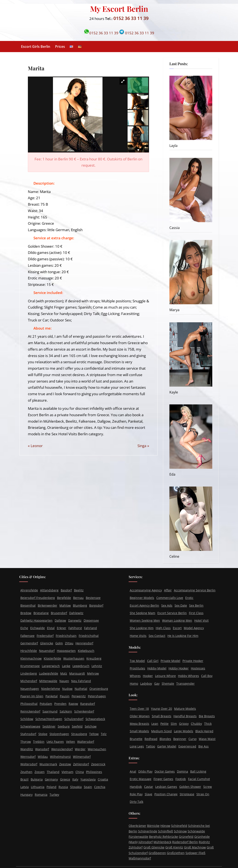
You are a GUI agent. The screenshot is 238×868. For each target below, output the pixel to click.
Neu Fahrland (81, 681)
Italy (75, 779)
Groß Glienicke (154, 847)
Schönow (180, 831)
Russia (63, 787)
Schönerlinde (148, 831)
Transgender (185, 683)
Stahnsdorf (28, 734)
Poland (51, 787)
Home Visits (138, 636)
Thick (208, 724)
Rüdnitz (204, 842)
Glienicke (47, 643)
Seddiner (49, 726)
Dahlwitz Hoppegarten (36, 620)
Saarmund (50, 711)
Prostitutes (137, 668)
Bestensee (93, 598)
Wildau (43, 757)
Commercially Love (170, 598)
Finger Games (163, 779)
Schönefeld (179, 826)
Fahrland (90, 628)
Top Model (137, 661)
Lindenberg (29, 673)
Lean (155, 724)
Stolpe (43, 734)
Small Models (139, 731)
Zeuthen (26, 772)
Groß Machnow (195, 847)
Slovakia (76, 787)
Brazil (24, 779)
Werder (80, 749)
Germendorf (29, 643)
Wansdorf (42, 749)
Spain (88, 787)
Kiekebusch (86, 651)
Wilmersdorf (82, 757)
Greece (65, 779)
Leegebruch (81, 666)
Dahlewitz (76, 613)
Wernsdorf (28, 757)
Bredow (26, 613)
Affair (168, 590)
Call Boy (207, 676)
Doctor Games (165, 771)
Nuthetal (81, 689)
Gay (157, 683)
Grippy (184, 724)
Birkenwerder (47, 605)
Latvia (25, 787)
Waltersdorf (86, 742)
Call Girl (153, 661)
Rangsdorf (88, 704)
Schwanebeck (95, 719)
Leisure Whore (165, 676)
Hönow (165, 826)
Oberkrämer (137, 826)
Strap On (203, 794)
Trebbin (39, 742)
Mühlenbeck (162, 842)
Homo (134, 683)
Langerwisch (51, 666)
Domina (182, 771)
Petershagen (97, 696)
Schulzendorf (74, 719)
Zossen (40, 772)
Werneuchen (97, 749)
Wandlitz (27, 749)
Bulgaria (37, 779)
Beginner (180, 739)
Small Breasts (162, 716)
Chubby (196, 724)
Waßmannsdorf (140, 858)
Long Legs (137, 746)
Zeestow (65, 764)
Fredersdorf (45, 636)
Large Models (184, 731)
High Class (163, 628)
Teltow (94, 734)
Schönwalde (196, 831)
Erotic (189, 598)
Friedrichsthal (89, 636)
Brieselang (41, 613)
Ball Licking (198, 771)
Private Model (170, 661)
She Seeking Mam (142, 613)
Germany (51, 779)
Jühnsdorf (146, 842)
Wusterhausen (74, 658)
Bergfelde (64, 598)
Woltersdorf (29, 764)
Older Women (140, 716)
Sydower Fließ (195, 853)
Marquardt (77, 673)
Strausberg (79, 734)
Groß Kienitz (174, 847)
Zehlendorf (81, 764)
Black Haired (204, 731)
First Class (196, 613)
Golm (59, 643)
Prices (60, 47)
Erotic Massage (141, 779)
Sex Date (181, 605)
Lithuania (38, 787)
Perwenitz (79, 696)
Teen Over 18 (139, 709)
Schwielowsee (30, 726)
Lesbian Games (166, 787)
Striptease (187, 794)
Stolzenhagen (59, 734)
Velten (71, 742)
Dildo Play (145, 771)
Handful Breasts (185, 716)
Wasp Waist (207, 739)
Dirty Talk (136, 802)
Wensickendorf (62, 749)
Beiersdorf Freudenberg (38, 598)
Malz (64, 673)
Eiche (24, 628)
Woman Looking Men (177, 620)
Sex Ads (167, 605)
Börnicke (153, 826)
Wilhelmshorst (60, 757)
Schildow (27, 719)
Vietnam (67, 772)
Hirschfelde (29, 651)
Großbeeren (157, 853)
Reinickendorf (30, 711)
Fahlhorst (75, 628)
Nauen (64, 681)
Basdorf (66, 590)
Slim (174, 724)
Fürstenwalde (138, 837)
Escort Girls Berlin (36, 47)
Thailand (53, 772)
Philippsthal (29, 704)
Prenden (60, 704)
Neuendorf (47, 651)
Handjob (136, 787)
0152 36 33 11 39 (101, 33)
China (80, 772)
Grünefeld (186, 837)
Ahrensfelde (29, 590)
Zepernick (98, 764)
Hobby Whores (188, 676)
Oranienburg (99, 689)
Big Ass (203, 746)
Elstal (51, 628)
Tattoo (151, 746)
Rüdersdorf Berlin (185, 842)
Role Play (136, 794)
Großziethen (176, 853)
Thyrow (26, 742)
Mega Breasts (139, 724)
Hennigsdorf (84, 643)
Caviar (149, 787)
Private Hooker (193, 661)
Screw (208, 787)
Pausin (65, 696)
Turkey (54, 795)
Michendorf (29, 681)
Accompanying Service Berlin (195, 590)
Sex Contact (157, 636)
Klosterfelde (52, 658)
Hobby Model (157, 668)
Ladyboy (146, 683)
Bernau (78, 598)
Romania (41, 795)
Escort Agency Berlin (144, 605)
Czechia (100, 787)
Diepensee (91, 620)
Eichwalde (38, 628)
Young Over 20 (161, 709)
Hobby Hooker (179, 668)
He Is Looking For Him (183, 636)
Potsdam (46, 704)
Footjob (181, 779)
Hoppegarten (66, 651)
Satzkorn (66, 711)
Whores (135, 676)
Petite (164, 724)
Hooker (148, 676)
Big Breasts (207, 716)
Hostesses (198, 668)
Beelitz (79, 590)
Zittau (69, 643)
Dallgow (60, 620)
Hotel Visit (201, 620)
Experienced (187, 746)
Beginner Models (142, 598)
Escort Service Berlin (172, 613)
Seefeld (77, 726)
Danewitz (75, 620)
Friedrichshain (66, 636)
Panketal (52, 696)
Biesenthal (28, 605)
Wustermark (48, 764)
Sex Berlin (196, 605)
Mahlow (65, 605)
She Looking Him (142, 628)
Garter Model (167, 746)
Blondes (165, 739)
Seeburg (64, 726)
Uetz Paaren (55, 742)
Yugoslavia (88, 779)
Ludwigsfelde (49, 673)
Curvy (193, 739)
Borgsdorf (96, 605)
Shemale (168, 683)
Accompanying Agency (146, 590)
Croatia (103, 779)
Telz (104, 734)
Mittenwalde (48, 681)
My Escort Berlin (119, 9)
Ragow (73, 704)
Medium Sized (161, 731)
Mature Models (185, 709)
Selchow (91, 726)
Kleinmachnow (31, 658)
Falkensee (27, 636)
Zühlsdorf (136, 847)
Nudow (67, 689)
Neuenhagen (30, 689)
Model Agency (194, 628)
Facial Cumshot (199, 779)
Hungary (26, 795)
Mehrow (93, 673)
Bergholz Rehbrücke (163, 837)
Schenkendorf (84, 711)
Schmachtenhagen (49, 719)
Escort (177, 628)
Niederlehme (51, 689)
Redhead (151, 739)
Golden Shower (190, 787)
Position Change (166, 794)
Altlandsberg (49, 590)
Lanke (66, 666)
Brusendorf (59, 613)
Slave (148, 794)
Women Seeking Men (145, 620)
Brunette (136, 739)
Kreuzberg (94, 658)
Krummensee (30, 666)
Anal (133, 771)
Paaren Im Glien (32, 696)
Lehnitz (97, 666)
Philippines (94, 772)
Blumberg (80, 605)
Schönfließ (166, 831)
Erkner (62, 628)
